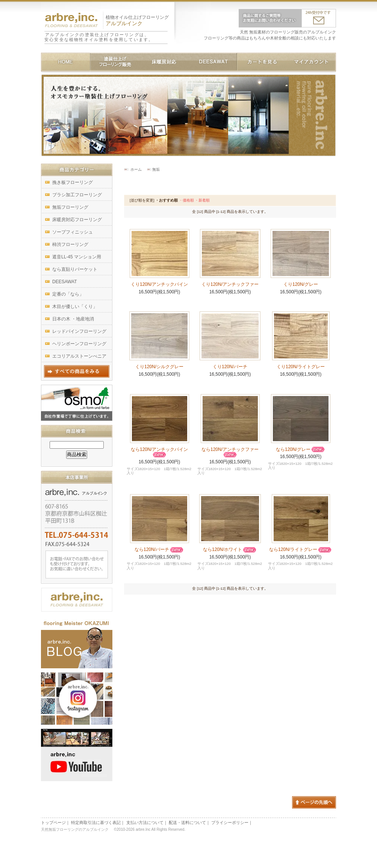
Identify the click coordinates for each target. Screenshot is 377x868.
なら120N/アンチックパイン (159, 452)
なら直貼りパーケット (75, 269)
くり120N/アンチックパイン (159, 284)
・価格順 (186, 200)
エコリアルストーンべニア (79, 356)
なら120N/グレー (301, 449)
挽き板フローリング (73, 182)
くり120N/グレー (301, 284)
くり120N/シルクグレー (159, 367)
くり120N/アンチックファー (230, 284)
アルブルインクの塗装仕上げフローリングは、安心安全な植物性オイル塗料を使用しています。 (99, 37)
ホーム (136, 169)
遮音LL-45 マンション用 (77, 257)
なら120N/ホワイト (230, 549)
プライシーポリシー (230, 822)
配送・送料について (187, 822)
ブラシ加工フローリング (77, 195)
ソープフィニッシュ (73, 232)
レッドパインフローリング (79, 331)
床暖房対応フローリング (77, 220)
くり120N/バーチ (230, 367)
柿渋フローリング (70, 244)
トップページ (53, 822)
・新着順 (202, 200)
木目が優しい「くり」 (75, 307)
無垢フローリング (70, 207)
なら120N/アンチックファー (230, 452)
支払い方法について (145, 822)
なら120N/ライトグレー (301, 549)
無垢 (156, 169)
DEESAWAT (65, 282)
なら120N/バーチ (159, 549)
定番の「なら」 (68, 294)
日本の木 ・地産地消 (73, 319)
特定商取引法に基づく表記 (96, 822)
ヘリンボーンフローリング (79, 344)
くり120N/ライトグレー (301, 367)
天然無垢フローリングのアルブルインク (76, 829)
